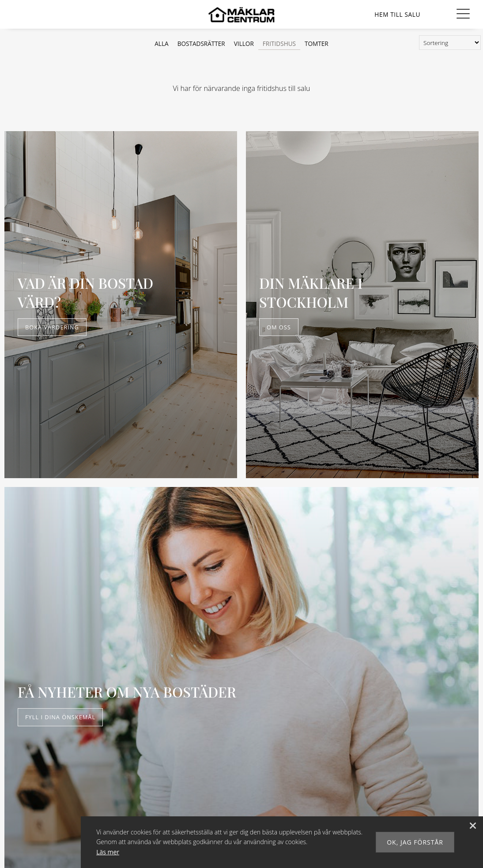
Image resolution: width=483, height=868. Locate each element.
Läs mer (108, 852)
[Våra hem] (397, 14)
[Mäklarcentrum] (242, 17)
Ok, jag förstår (415, 842)
